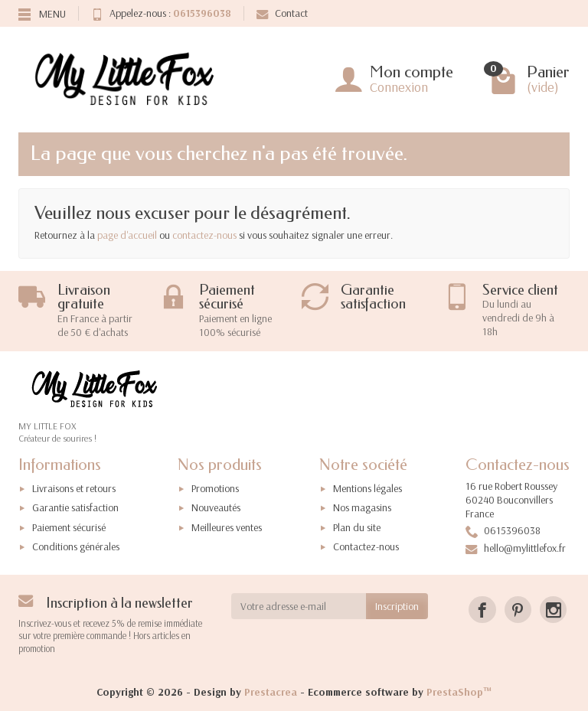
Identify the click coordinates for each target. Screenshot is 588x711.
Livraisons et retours (74, 488)
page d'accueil (127, 235)
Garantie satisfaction (75, 507)
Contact (282, 13)
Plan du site (357, 527)
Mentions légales (367, 488)
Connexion (399, 87)
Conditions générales (76, 546)
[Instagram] (553, 610)
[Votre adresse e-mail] (299, 606)
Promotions (215, 488)
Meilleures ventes (227, 527)
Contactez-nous (366, 546)
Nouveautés (216, 507)
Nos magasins (362, 507)
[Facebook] (482, 610)
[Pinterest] (518, 610)
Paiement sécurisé (69, 527)
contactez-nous (204, 235)
